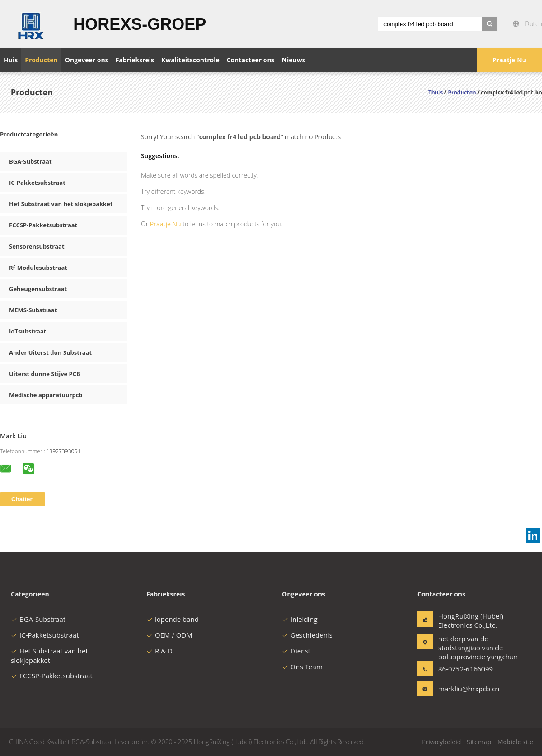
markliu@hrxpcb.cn (467, 689)
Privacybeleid (441, 742)
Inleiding (300, 619)
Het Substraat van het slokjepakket (61, 204)
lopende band (173, 619)
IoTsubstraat (28, 331)
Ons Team (302, 667)
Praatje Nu (509, 60)
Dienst (296, 651)
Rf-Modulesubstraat (38, 268)
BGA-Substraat (30, 161)
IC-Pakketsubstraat (37, 183)
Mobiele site (515, 742)
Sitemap (479, 742)
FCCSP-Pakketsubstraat (43, 225)
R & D (159, 651)
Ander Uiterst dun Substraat (50, 352)
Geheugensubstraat (38, 289)
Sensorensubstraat (37, 246)
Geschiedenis (307, 635)
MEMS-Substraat (33, 310)
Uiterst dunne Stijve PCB (45, 374)
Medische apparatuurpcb (46, 395)
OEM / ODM (169, 635)
